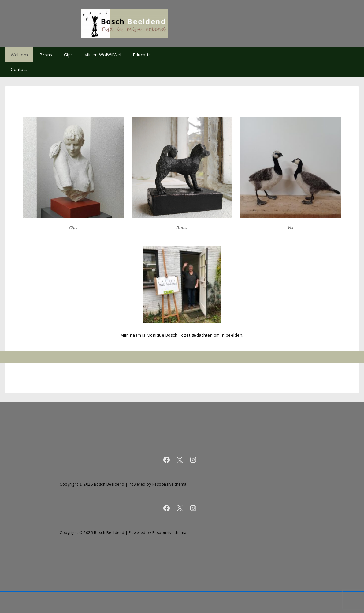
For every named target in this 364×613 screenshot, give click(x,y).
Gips (69, 55)
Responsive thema (169, 484)
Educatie (142, 55)
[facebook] (168, 461)
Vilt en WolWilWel (103, 55)
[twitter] (181, 461)
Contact (19, 69)
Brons (46, 55)
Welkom (19, 55)
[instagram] (193, 461)
